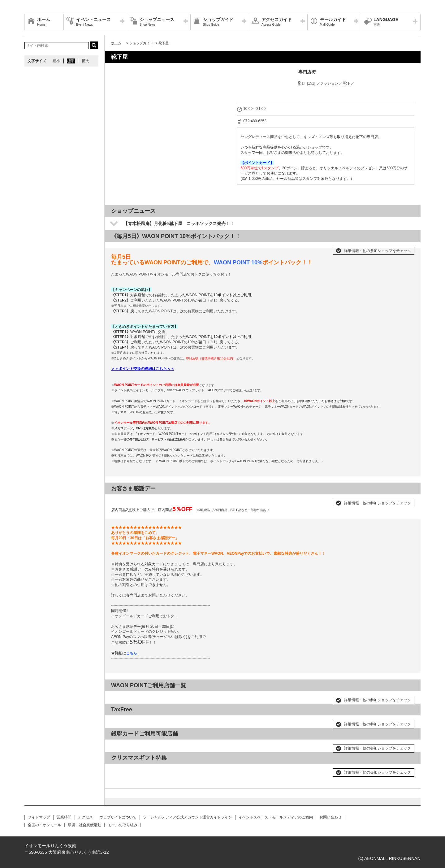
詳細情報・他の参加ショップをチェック (378, 251)
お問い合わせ (331, 817)
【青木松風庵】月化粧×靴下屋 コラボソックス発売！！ (179, 224)
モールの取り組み (123, 825)
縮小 (56, 61)
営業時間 (64, 817)
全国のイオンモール (45, 825)
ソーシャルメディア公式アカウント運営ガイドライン (188, 817)
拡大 (85, 61)
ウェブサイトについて (118, 817)
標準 (71, 61)
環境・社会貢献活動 (84, 825)
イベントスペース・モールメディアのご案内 (276, 817)
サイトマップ (39, 817)
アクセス (85, 817)
